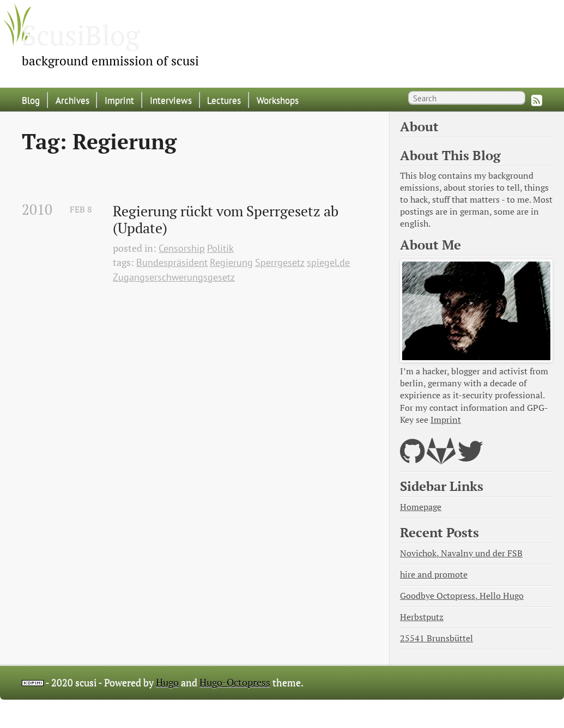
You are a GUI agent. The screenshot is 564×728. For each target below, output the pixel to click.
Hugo (167, 682)
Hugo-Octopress (235, 682)
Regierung (231, 262)
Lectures (224, 100)
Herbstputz (422, 617)
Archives (72, 100)
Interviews (171, 100)
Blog (31, 100)
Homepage (421, 507)
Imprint (119, 100)
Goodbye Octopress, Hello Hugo (462, 596)
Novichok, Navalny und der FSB (461, 553)
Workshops (278, 100)
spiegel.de (328, 262)
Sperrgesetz (280, 262)
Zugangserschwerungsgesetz (174, 277)
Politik (220, 248)
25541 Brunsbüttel (436, 638)
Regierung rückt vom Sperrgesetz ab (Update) (227, 220)
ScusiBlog (81, 35)
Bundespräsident (172, 262)
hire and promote (434, 575)
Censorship (182, 248)
